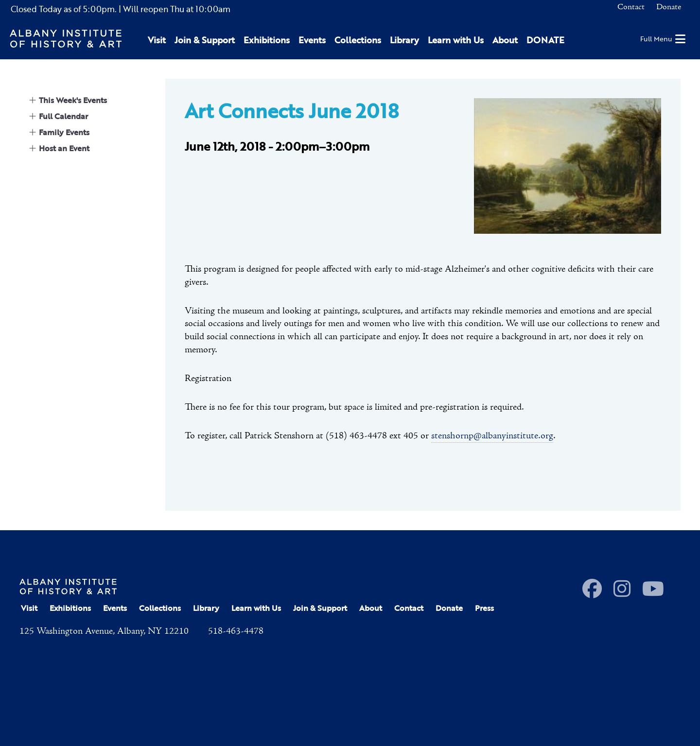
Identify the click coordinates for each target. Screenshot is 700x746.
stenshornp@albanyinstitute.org (492, 436)
